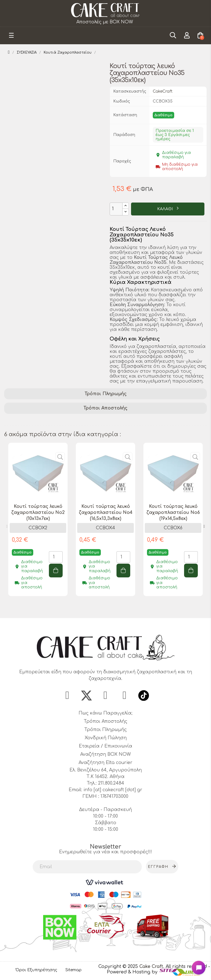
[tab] (105, 394)
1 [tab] (103, 608)
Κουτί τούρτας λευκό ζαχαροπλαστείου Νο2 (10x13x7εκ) (38, 513)
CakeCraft (163, 91)
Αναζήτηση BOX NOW (105, 755)
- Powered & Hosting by (158, 970)
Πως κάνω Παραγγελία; (105, 713)
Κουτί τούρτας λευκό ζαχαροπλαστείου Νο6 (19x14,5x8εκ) (173, 513)
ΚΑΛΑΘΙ (166, 209)
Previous (7, 527)
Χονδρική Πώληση (106, 738)
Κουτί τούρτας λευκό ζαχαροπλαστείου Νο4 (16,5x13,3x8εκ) (106, 513)
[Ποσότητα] (116, 209)
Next (204, 527)
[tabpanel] (38, 524)
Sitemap (73, 970)
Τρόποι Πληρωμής (106, 394)
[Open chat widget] (199, 968)
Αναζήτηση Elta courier (105, 763)
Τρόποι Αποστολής (105, 408)
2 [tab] (108, 608)
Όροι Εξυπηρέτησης (36, 970)
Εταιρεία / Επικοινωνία (105, 746)
